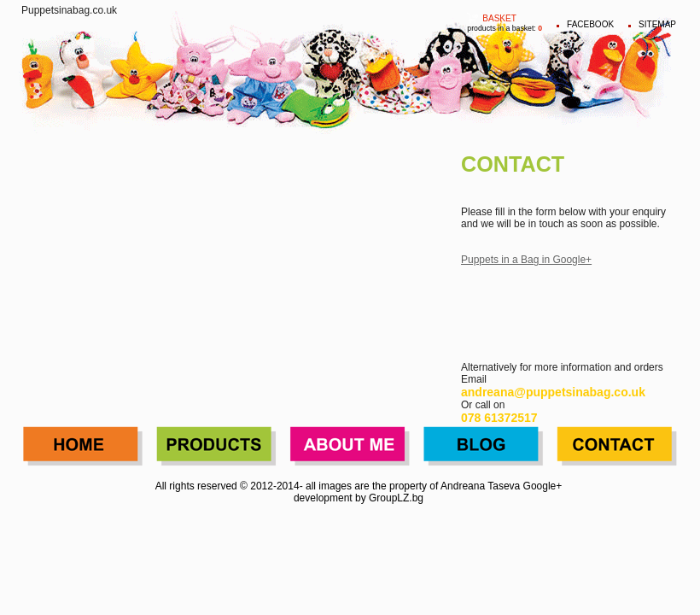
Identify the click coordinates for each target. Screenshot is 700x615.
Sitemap (657, 24)
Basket (499, 18)
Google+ (543, 486)
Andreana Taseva (480, 486)
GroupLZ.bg (396, 498)
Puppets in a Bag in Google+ (526, 260)
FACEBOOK (590, 24)
